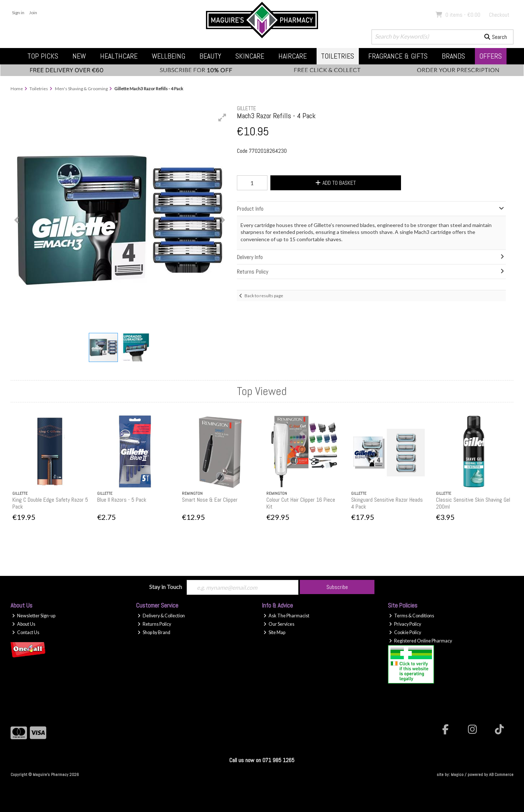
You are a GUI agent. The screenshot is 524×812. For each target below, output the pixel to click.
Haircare (293, 56)
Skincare (250, 56)
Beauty (210, 56)
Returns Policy (154, 624)
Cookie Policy (405, 632)
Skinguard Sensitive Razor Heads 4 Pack (387, 503)
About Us (24, 624)
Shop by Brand (154, 632)
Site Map (274, 632)
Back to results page (264, 296)
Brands (453, 56)
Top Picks (43, 56)
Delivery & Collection (161, 616)
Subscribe (337, 587)
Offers (491, 56)
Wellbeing (168, 56)
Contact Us (26, 632)
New (79, 56)
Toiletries (338, 56)
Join (33, 13)
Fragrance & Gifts (398, 56)
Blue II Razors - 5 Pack (122, 500)
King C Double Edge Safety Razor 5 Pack (50, 503)
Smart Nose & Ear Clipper (210, 500)
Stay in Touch (166, 587)
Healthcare (119, 56)
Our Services (279, 624)
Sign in (18, 13)
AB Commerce (501, 775)
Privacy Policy (405, 624)
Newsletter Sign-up (34, 616)
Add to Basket (335, 183)
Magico (457, 775)
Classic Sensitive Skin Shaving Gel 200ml (473, 503)
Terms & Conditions (412, 616)
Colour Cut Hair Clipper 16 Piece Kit (301, 503)
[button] (222, 118)
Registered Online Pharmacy (420, 641)
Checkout (499, 15)
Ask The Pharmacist (286, 616)
